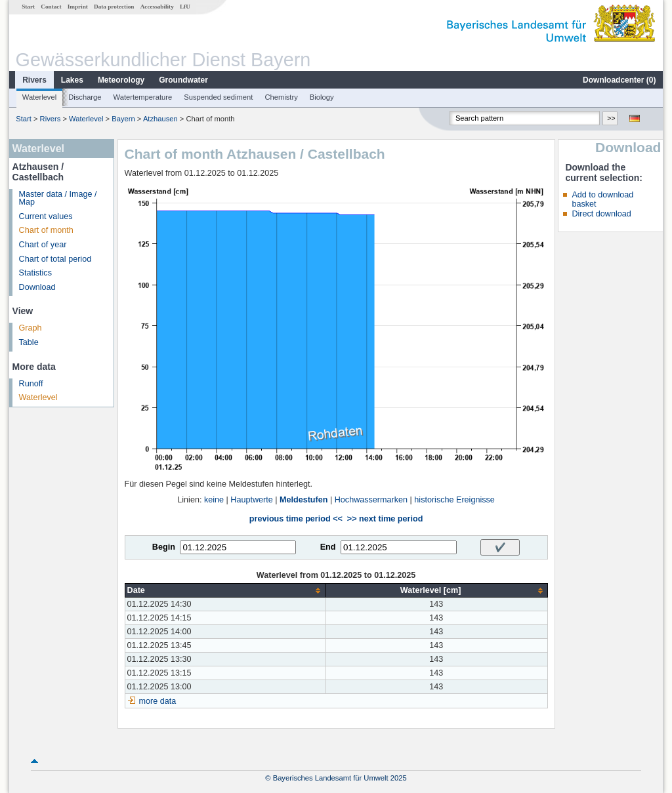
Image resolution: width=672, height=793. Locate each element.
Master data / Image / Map (58, 198)
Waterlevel (39, 97)
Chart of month (46, 230)
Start (28, 7)
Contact (51, 7)
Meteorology (121, 80)
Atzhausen (160, 119)
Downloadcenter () (619, 80)
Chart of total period (55, 259)
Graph (31, 328)
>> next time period (385, 519)
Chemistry (281, 97)
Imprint (78, 7)
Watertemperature (143, 97)
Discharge (85, 97)
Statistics (35, 273)
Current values (46, 216)
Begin (164, 547)
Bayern (123, 119)
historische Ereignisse (454, 500)
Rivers (34, 80)
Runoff (31, 384)
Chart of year (43, 245)
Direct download (601, 214)
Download (37, 287)
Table (29, 342)
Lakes (72, 80)
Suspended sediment (218, 97)
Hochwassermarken (371, 500)
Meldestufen (304, 500)
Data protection (114, 7)
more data (158, 701)
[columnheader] (225, 591)
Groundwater (183, 80)
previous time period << (296, 519)
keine (214, 500)
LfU (185, 7)
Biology (322, 97)
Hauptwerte (251, 500)
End (328, 547)
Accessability (157, 7)
